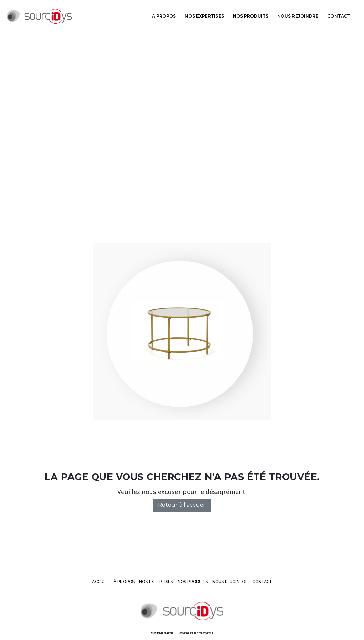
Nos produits (251, 16)
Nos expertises (204, 16)
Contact (339, 16)
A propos (164, 16)
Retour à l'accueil (182, 505)
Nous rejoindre (298, 16)
